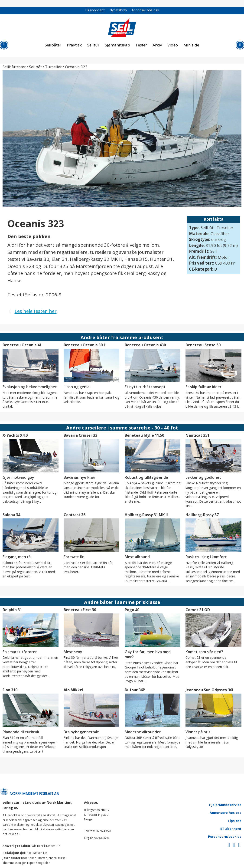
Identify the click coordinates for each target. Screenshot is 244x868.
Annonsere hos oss (226, 813)
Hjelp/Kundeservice (225, 805)
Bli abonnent (95, 10)
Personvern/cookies (225, 837)
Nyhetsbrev (118, 10)
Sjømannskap (117, 45)
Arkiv (157, 45)
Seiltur (93, 45)
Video (173, 45)
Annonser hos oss (145, 10)
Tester (141, 45)
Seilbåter (53, 45)
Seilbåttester (14, 67)
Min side (191, 45)
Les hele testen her (36, 311)
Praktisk (74, 45)
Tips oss (234, 821)
